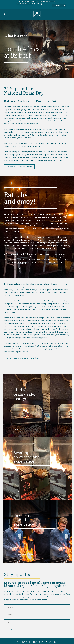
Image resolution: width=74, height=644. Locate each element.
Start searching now (22, 429)
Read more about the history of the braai (19, 167)
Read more (14, 269)
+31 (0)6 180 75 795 (49, 1)
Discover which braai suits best (22, 358)
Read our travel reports (23, 492)
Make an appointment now (24, 555)
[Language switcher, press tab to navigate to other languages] (59, 5)
